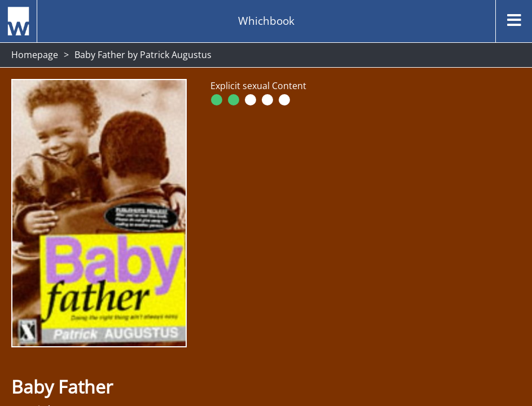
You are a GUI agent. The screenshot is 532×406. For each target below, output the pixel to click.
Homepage (35, 55)
